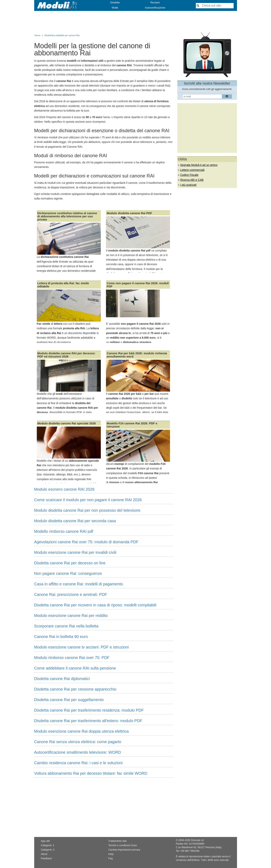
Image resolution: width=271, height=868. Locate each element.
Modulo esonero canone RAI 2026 (64, 489)
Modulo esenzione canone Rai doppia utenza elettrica (82, 731)
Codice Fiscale (189, 175)
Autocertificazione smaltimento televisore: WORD (78, 752)
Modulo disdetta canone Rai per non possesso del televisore (87, 510)
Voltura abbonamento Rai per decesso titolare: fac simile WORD (91, 773)
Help (111, 854)
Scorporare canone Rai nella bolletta (66, 626)
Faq (111, 858)
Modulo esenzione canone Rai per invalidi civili (75, 552)
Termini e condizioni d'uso (123, 845)
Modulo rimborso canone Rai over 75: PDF (72, 658)
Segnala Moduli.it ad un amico (199, 165)
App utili (45, 841)
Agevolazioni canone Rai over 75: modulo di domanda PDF (86, 542)
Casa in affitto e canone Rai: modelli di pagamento (79, 584)
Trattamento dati (117, 841)
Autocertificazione (155, 8)
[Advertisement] (136, 22)
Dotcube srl (197, 840)
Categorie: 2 (48, 850)
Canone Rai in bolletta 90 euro (61, 637)
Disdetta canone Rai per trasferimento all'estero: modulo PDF (88, 721)
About (44, 854)
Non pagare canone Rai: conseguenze (68, 573)
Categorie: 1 (48, 845)
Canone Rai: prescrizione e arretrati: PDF (71, 594)
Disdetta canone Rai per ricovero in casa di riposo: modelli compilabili (95, 605)
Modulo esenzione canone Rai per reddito (71, 616)
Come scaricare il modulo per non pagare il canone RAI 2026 (88, 500)
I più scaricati (188, 185)
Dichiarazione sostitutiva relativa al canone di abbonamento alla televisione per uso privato (67, 216)
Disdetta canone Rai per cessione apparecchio (75, 689)
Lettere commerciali (192, 170)
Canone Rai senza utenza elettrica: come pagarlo (78, 742)
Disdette (115, 2)
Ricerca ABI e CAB (192, 180)
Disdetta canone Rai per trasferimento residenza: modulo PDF (89, 710)
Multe (115, 8)
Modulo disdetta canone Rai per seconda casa (75, 521)
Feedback (46, 858)
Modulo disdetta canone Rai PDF (129, 213)
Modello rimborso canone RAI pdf (64, 531)
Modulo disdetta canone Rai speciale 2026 (67, 423)
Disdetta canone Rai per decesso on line (70, 563)
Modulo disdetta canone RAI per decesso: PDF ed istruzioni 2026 (66, 355)
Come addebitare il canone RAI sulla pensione (75, 668)
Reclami (155, 2)
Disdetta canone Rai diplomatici (62, 679)
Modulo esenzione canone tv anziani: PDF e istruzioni (82, 647)
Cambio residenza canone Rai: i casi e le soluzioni (79, 763)
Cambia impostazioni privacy (124, 850)
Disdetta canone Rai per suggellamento (69, 700)
